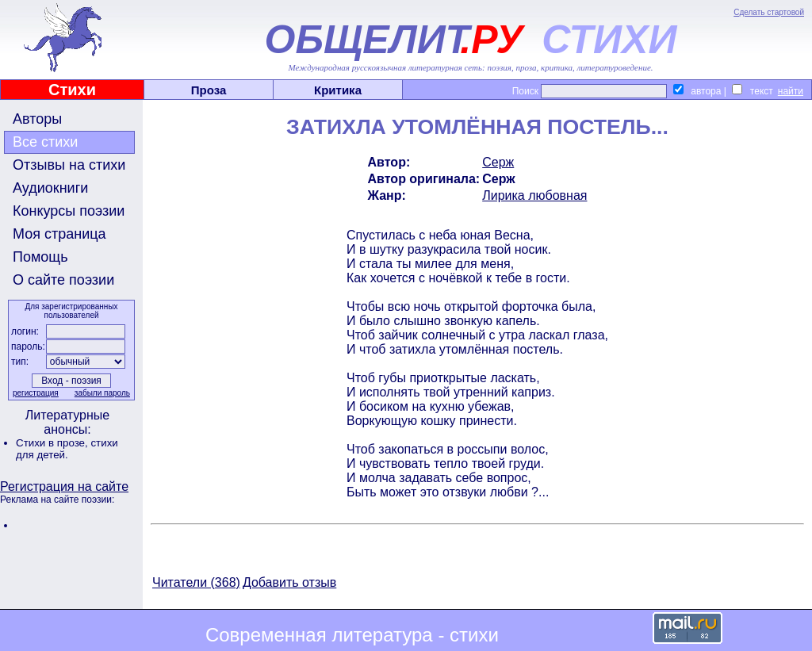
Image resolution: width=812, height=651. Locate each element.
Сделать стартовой (769, 12)
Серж (498, 162)
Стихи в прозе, (53, 443)
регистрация (36, 393)
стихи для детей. (67, 449)
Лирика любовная (534, 195)
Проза (209, 90)
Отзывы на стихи (69, 165)
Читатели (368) (196, 582)
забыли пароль (102, 393)
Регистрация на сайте (64, 486)
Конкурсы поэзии (69, 211)
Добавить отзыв (289, 582)
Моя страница (59, 234)
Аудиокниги (50, 188)
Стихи (72, 90)
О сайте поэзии (63, 280)
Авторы (37, 119)
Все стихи (45, 142)
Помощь (40, 257)
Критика (338, 90)
